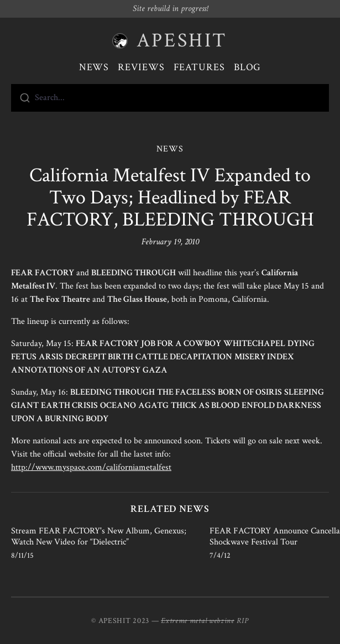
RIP (243, 621)
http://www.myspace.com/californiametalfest (91, 467)
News (94, 67)
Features (199, 67)
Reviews (141, 67)
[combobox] (170, 98)
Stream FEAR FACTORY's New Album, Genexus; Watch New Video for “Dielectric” (99, 536)
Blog (248, 67)
